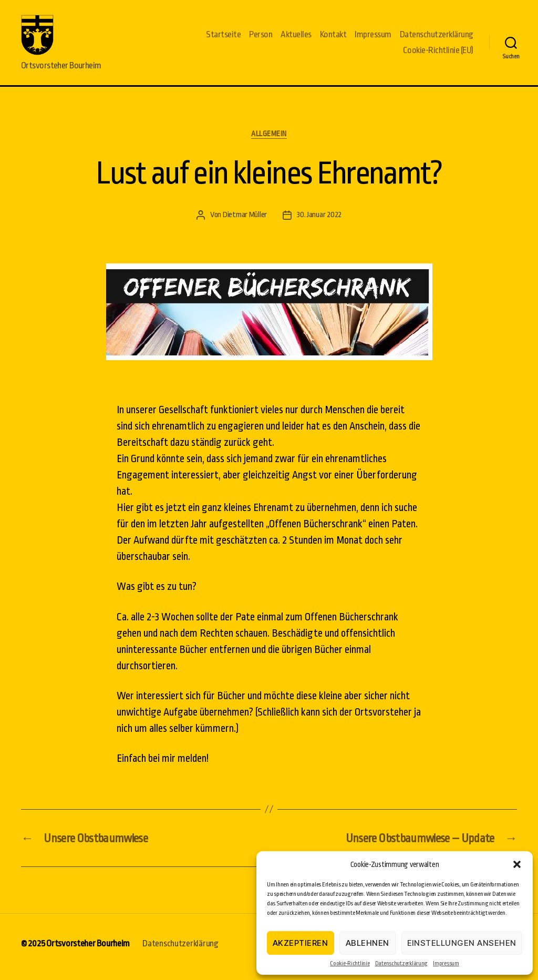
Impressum (446, 963)
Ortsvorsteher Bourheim (88, 950)
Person (261, 38)
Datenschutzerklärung (402, 963)
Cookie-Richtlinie (350, 963)
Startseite (223, 38)
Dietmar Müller (245, 222)
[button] (517, 864)
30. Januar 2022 (319, 222)
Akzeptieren (301, 943)
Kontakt (333, 38)
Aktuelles (296, 38)
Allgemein (269, 140)
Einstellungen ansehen (462, 943)
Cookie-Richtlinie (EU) (438, 54)
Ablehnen (368, 943)
